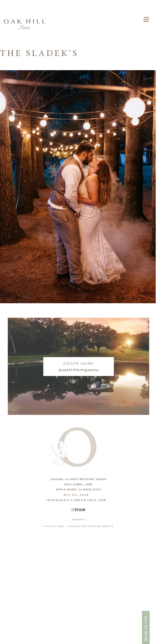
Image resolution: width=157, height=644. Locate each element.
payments (78, 520)
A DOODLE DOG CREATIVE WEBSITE (90, 526)
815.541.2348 (76, 495)
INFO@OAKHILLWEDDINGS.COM (76, 500)
